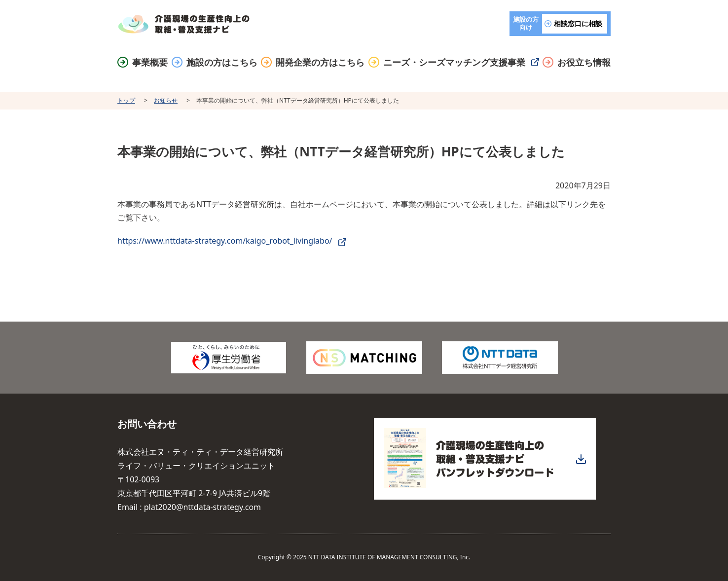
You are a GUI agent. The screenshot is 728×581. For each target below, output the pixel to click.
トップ (126, 100)
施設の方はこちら (222, 62)
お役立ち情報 (584, 62)
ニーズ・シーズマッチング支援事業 (454, 62)
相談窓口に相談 (578, 23)
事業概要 (150, 62)
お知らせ (166, 100)
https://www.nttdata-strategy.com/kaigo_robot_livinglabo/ (225, 241)
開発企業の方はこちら (320, 62)
